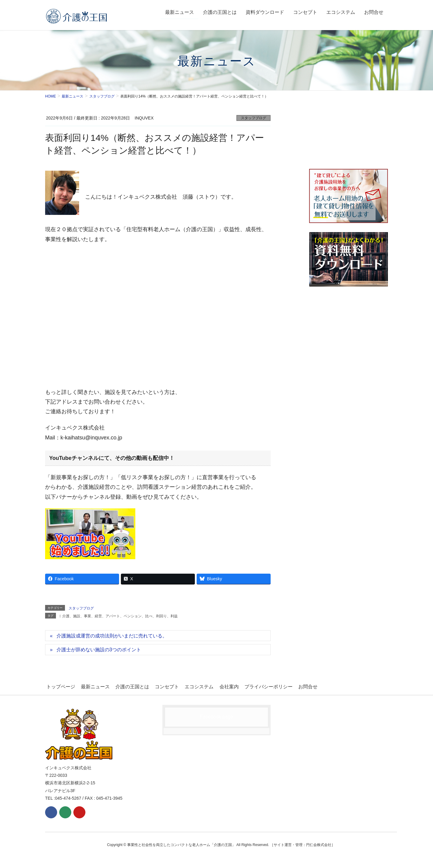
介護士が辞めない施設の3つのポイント (99, 650)
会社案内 (222, 686)
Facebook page (216, 716)
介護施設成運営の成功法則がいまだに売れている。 (112, 636)
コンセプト (162, 686)
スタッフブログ (253, 118)
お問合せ (298, 686)
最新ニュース (93, 686)
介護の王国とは (129, 686)
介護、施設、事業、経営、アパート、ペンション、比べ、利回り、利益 (120, 616)
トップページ (60, 686)
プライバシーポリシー (260, 686)
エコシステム (193, 686)
